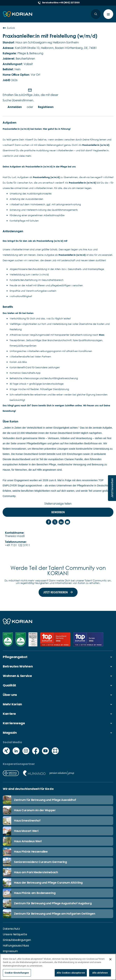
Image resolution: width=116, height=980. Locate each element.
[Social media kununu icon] (55, 751)
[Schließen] (110, 960)
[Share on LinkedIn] (61, 522)
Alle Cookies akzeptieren (71, 973)
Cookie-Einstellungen (17, 973)
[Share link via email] (67, 522)
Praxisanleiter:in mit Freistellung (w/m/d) (50, 36)
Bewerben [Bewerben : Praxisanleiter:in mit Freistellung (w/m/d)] (58, 512)
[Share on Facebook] (49, 522)
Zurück (9, 28)
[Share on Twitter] (55, 522)
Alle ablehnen (100, 973)
